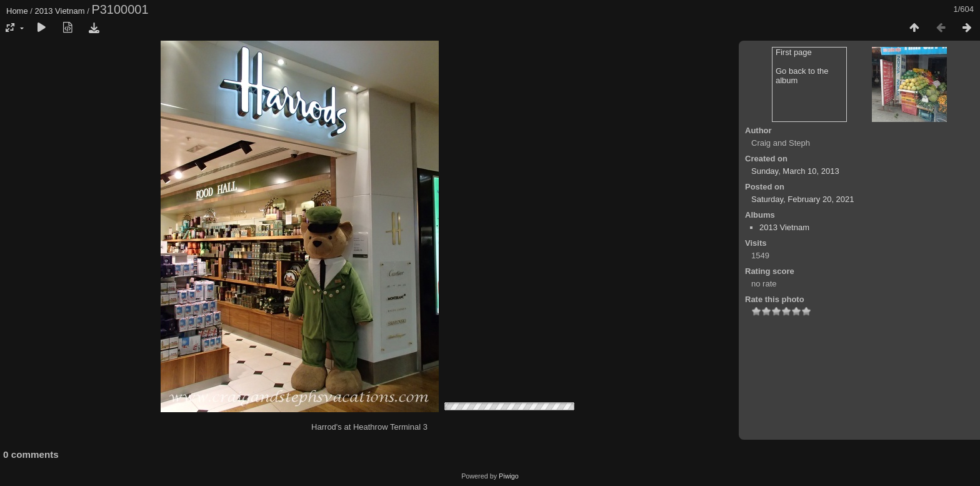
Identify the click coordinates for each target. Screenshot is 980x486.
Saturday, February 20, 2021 (803, 199)
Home (17, 11)
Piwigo (509, 476)
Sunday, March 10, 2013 (795, 171)
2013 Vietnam (60, 11)
